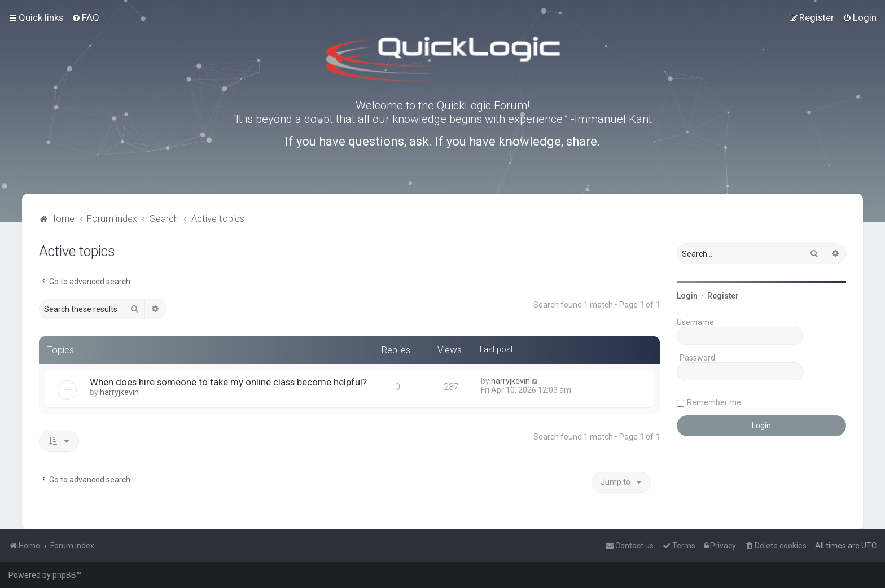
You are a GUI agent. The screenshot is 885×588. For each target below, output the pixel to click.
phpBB (64, 575)
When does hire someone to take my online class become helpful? (228, 382)
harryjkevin (119, 392)
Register (723, 296)
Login (687, 296)
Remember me (714, 402)
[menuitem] (86, 17)
